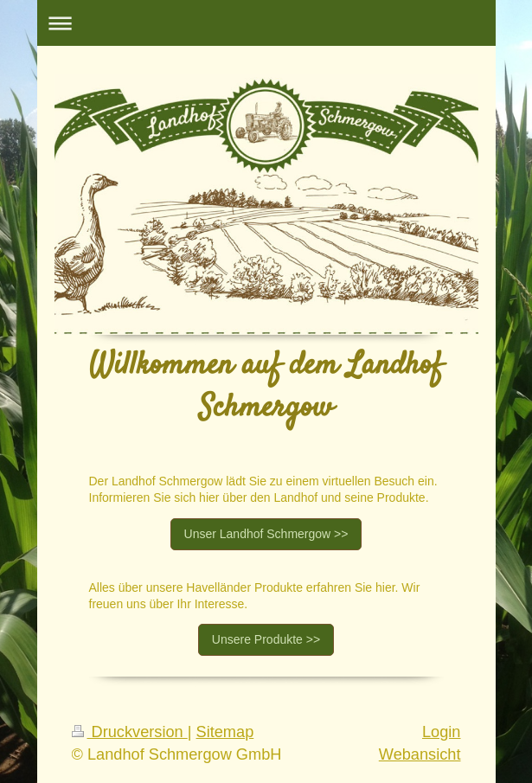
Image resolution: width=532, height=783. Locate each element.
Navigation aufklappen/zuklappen (266, 23)
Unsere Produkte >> (266, 639)
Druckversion (130, 732)
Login (442, 732)
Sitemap (225, 732)
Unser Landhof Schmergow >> (266, 534)
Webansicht (420, 754)
